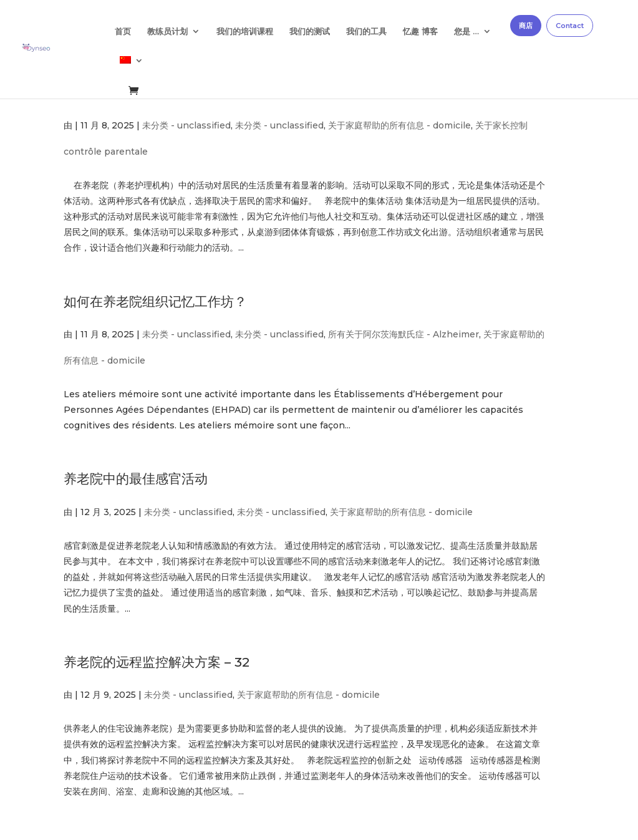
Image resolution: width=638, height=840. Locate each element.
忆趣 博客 (420, 31)
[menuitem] (132, 71)
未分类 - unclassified (186, 125)
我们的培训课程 (245, 31)
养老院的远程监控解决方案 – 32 (157, 662)
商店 (526, 26)
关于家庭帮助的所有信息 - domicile (399, 125)
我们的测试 (310, 31)
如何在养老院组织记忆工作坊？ (155, 302)
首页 (123, 31)
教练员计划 (167, 31)
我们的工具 (366, 31)
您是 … (466, 31)
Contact (570, 26)
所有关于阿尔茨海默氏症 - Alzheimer (404, 334)
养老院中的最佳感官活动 (136, 479)
